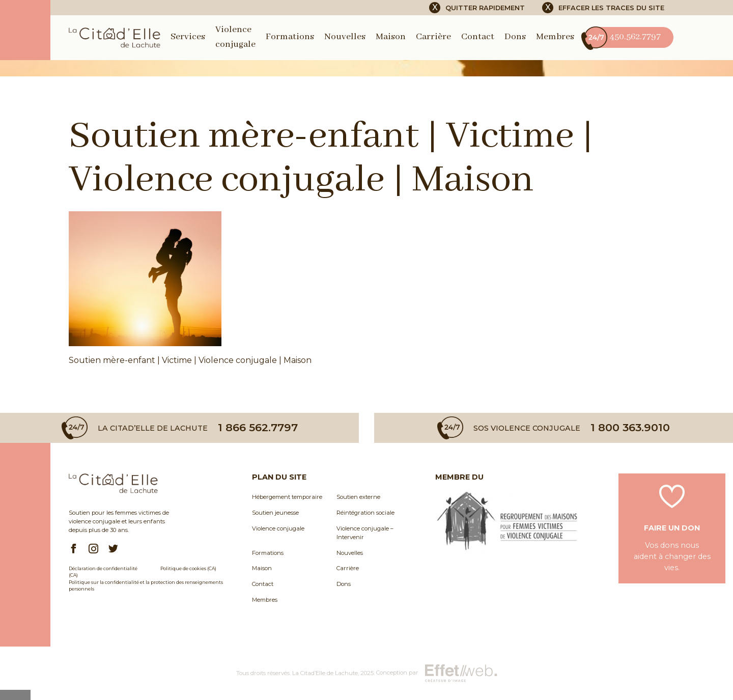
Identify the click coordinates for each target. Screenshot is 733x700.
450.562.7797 (623, 37)
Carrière (433, 37)
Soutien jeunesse (275, 513)
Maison (391, 37)
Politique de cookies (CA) (188, 568)
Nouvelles (345, 37)
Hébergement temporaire (287, 497)
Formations (290, 37)
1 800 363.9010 (630, 428)
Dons (515, 37)
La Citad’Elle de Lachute (325, 673)
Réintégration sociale (365, 513)
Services (188, 37)
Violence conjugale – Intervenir (365, 533)
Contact (478, 37)
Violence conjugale (278, 528)
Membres (555, 37)
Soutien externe (358, 497)
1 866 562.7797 (258, 428)
